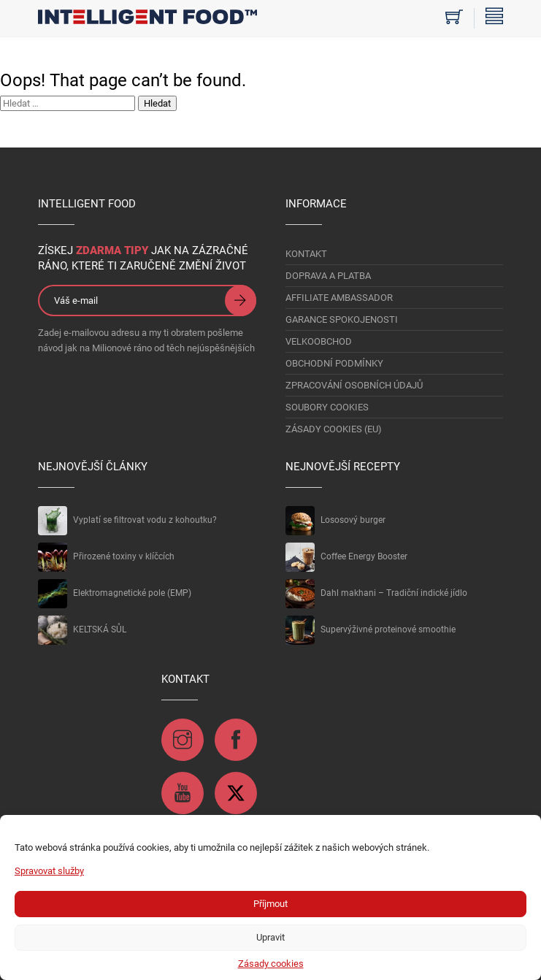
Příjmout (270, 904)
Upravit (270, 937)
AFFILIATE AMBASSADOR (339, 298)
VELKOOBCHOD (319, 341)
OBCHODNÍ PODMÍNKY (334, 363)
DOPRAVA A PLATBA (328, 276)
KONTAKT (306, 254)
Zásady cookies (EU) (334, 429)
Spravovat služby (49, 871)
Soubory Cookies (327, 407)
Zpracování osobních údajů (354, 385)
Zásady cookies (271, 964)
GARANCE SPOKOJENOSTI (342, 319)
